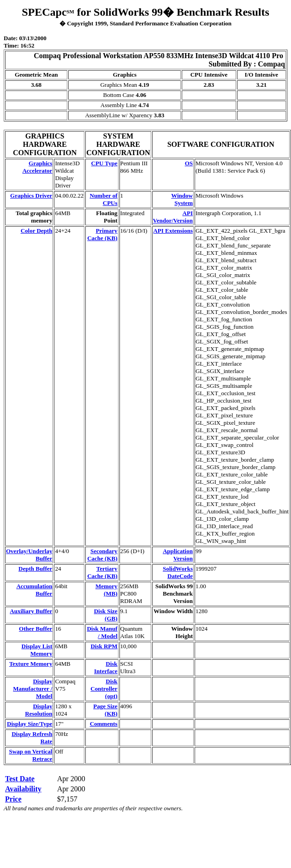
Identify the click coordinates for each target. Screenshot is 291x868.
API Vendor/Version (173, 217)
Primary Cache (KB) (102, 234)
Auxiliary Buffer (31, 611)
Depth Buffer (35, 569)
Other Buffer (36, 629)
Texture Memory (31, 664)
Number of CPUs (104, 199)
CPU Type (104, 163)
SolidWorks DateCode (178, 572)
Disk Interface (106, 667)
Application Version (178, 555)
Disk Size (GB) (106, 615)
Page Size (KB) (105, 710)
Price (13, 799)
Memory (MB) (107, 590)
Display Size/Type (30, 724)
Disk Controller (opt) (104, 689)
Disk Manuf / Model (102, 632)
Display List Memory (37, 650)
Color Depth (37, 231)
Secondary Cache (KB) (102, 555)
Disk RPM (104, 646)
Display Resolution (39, 710)
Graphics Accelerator (37, 167)
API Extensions (173, 231)
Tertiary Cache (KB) (102, 572)
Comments (104, 724)
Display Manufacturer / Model (33, 689)
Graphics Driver (31, 196)
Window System (182, 199)
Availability (23, 789)
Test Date (20, 779)
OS (189, 163)
